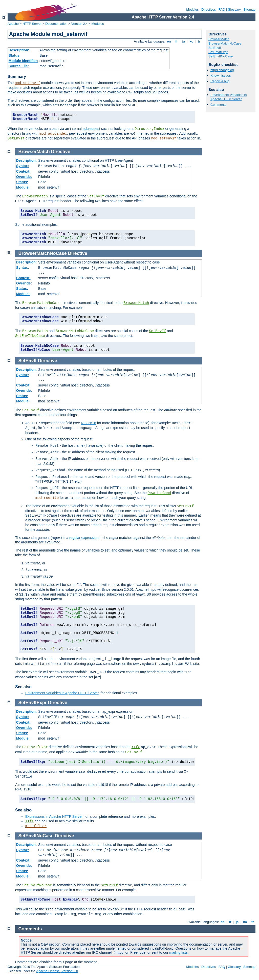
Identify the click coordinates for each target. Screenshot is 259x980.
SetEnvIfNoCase (221, 56)
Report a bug (220, 81)
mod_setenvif (27, 83)
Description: (19, 50)
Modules (192, 9)
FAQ (222, 9)
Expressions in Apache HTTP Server (54, 816)
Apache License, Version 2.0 (57, 971)
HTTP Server (32, 24)
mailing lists (178, 952)
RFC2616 (89, 423)
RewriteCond (159, 493)
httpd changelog (222, 70)
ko (191, 41)
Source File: (19, 66)
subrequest (91, 129)
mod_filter (36, 826)
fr (177, 41)
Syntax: (23, 166)
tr (199, 41)
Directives (209, 9)
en (169, 41)
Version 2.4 (80, 24)
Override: (24, 177)
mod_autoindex (53, 134)
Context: (23, 171)
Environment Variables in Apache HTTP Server (229, 97)
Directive (61, 152)
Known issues (221, 76)
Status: (15, 55)
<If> (136, 747)
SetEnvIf (16, 138)
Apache (13, 24)
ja (184, 41)
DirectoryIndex (149, 129)
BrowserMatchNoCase (225, 43)
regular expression (84, 538)
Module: (23, 187)
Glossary (234, 9)
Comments (218, 105)
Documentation (56, 24)
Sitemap (249, 9)
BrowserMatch (219, 39)
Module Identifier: (23, 61)
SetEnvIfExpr (218, 52)
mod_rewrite (47, 498)
